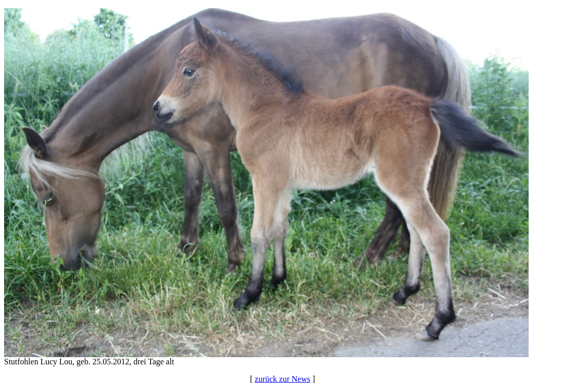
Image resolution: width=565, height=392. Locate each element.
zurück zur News (282, 379)
